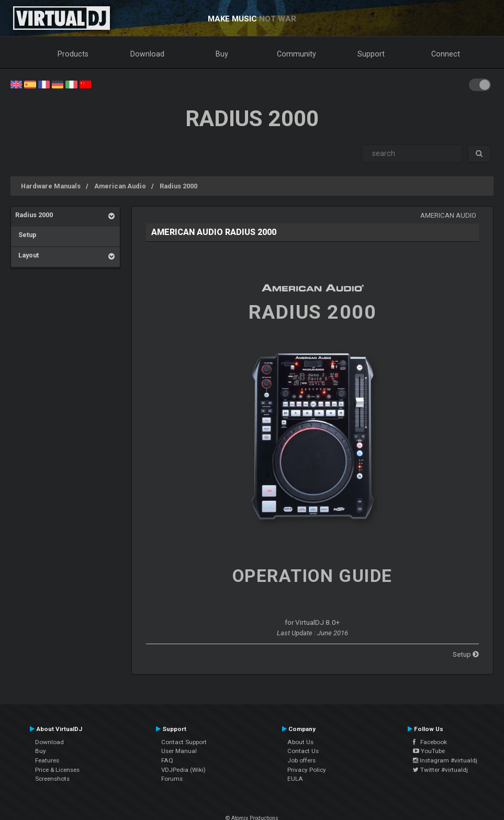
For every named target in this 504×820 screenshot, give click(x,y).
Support (371, 54)
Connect (446, 54)
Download (147, 54)
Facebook (430, 742)
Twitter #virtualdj (440, 770)
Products (73, 54)
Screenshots (52, 779)
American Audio (120, 186)
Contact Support (184, 742)
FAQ (167, 760)
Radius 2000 (178, 186)
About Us (300, 742)
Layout (27, 255)
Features (47, 760)
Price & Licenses (57, 770)
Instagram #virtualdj (445, 760)
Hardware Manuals (51, 186)
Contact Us (303, 751)
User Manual (179, 751)
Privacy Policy (307, 770)
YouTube (429, 751)
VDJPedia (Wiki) (183, 770)
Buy (222, 54)
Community (296, 54)
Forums (172, 779)
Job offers (301, 760)
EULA (295, 779)
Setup (26, 235)
